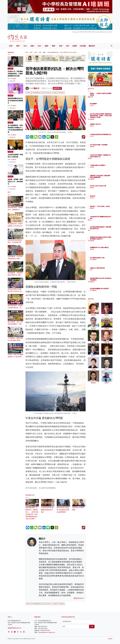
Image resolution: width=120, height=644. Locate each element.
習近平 (28, 93)
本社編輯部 (13, 79)
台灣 (40, 52)
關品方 (37, 88)
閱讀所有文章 (79, 598)
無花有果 (104, 196)
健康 (46, 46)
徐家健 (103, 169)
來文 (102, 232)
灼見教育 (10, 96)
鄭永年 (103, 222)
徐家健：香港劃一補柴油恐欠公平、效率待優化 (15, 182)
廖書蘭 (103, 148)
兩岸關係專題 (36, 93)
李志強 (103, 198)
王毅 (43, 93)
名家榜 (75, 46)
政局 (11, 46)
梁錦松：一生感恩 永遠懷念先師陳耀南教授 (106, 95)
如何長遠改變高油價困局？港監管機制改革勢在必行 (106, 229)
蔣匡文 (103, 128)
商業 (53, 46)
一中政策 (54, 93)
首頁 (27, 52)
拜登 (48, 93)
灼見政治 (10, 177)
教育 (18, 46)
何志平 (103, 105)
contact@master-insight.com (47, 632)
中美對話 (61, 93)
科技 (61, 46)
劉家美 (103, 160)
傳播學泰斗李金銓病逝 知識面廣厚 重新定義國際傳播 (106, 177)
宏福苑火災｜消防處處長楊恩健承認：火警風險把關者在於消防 (15, 74)
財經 (32, 46)
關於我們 (92, 46)
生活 (39, 46)
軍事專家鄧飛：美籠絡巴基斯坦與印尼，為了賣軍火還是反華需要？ (15, 308)
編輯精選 (104, 99)
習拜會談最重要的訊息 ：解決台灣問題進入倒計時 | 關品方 (62, 52)
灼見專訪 (10, 123)
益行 (102, 271)
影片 (68, 46)
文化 (25, 46)
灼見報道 (10, 69)
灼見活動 (83, 46)
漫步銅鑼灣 (104, 104)
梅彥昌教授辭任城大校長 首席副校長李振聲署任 (15, 101)
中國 (35, 52)
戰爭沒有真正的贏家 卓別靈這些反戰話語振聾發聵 (63, 507)
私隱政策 (110, 639)
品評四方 (57, 88)
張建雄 (103, 189)
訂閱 (92, 626)
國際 (44, 52)
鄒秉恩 (103, 210)
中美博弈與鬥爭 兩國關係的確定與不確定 (48, 507)
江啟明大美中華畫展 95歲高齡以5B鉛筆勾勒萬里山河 (106, 157)
